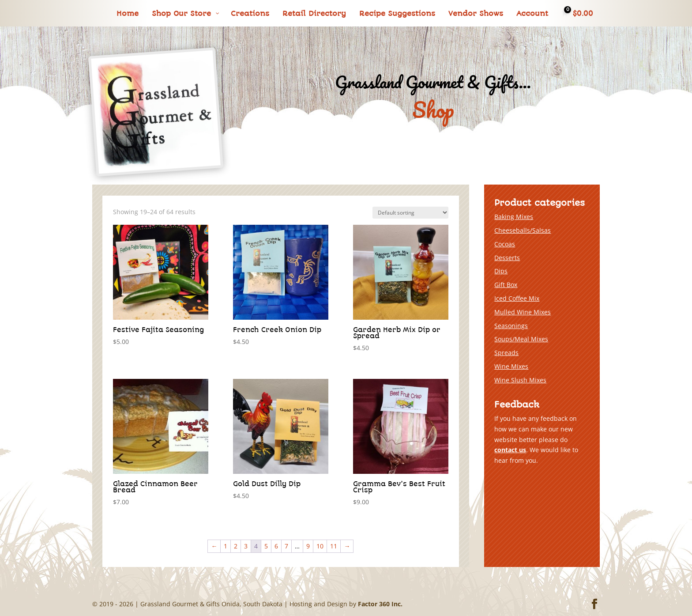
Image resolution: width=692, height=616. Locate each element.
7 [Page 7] (286, 546)
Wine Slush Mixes (520, 380)
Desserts (507, 258)
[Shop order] (410, 213)
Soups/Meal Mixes (521, 339)
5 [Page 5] (266, 546)
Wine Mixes (511, 366)
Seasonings (511, 326)
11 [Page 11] (334, 546)
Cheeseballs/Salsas (523, 230)
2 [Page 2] (236, 546)
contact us (510, 450)
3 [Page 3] (246, 546)
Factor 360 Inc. (380, 604)
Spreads (506, 353)
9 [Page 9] (308, 546)
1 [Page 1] (226, 546)
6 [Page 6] (276, 546)
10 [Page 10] (320, 546)
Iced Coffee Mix (517, 298)
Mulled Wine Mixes (523, 312)
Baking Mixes (514, 217)
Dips (501, 271)
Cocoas (505, 244)
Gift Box (506, 285)
